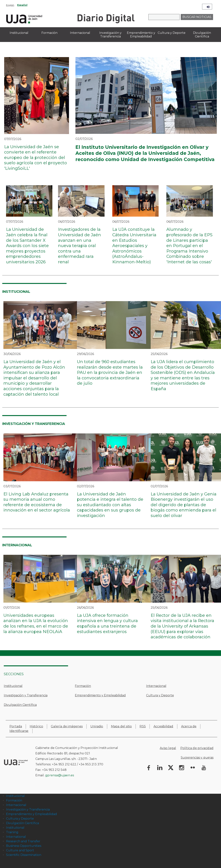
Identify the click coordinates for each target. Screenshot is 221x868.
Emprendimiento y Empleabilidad (100, 695)
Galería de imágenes (67, 726)
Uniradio (97, 726)
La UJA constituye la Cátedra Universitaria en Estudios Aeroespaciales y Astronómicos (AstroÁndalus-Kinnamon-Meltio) (134, 246)
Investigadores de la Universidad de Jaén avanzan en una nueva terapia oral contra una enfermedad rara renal (79, 246)
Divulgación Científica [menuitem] (202, 35)
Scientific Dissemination (24, 855)
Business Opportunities (24, 846)
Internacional (156, 686)
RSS (143, 726)
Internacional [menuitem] (80, 33)
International (16, 837)
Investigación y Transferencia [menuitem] (110, 35)
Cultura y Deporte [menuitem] (172, 33)
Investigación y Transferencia (26, 695)
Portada (16, 726)
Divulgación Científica (20, 705)
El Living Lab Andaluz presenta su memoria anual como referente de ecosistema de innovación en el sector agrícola (37, 502)
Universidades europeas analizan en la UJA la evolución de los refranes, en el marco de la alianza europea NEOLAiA (36, 623)
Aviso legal (168, 748)
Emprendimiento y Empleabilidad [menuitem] (141, 35)
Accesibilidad (163, 726)
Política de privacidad (197, 748)
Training (12, 832)
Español (22, 5)
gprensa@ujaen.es (60, 775)
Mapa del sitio (121, 726)
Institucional (13, 686)
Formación (83, 686)
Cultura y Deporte (160, 695)
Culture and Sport (20, 850)
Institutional (15, 828)
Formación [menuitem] (49, 33)
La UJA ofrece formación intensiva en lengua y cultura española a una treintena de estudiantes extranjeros (107, 623)
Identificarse (19, 731)
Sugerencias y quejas (197, 758)
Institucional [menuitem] (19, 33)
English (10, 5)
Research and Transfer (23, 841)
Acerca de (189, 726)
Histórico (36, 726)
